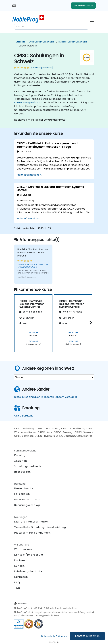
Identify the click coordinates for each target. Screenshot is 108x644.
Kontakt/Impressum (29, 555)
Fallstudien (22, 494)
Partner (20, 560)
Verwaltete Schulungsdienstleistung (40, 527)
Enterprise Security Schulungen (73, 42)
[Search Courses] (51, 27)
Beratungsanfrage (27, 500)
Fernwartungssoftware (28, 103)
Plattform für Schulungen (32, 533)
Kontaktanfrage (83, 5)
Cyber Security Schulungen (42, 42)
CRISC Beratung (24, 416)
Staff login (54, 642)
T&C (17, 588)
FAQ (17, 582)
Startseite (20, 42)
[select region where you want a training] (54, 377)
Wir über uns (23, 549)
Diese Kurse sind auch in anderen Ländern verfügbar (46, 397)
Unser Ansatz (24, 488)
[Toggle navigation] (92, 20)
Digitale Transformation (31, 522)
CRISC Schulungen (28, 46)
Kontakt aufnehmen (87, 636)
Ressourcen (23, 472)
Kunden (20, 566)
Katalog (20, 455)
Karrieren (21, 577)
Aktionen (21, 461)
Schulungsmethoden (29, 466)
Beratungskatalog (27, 505)
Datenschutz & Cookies (54, 636)
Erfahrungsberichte (28, 571)
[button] (90, 323)
